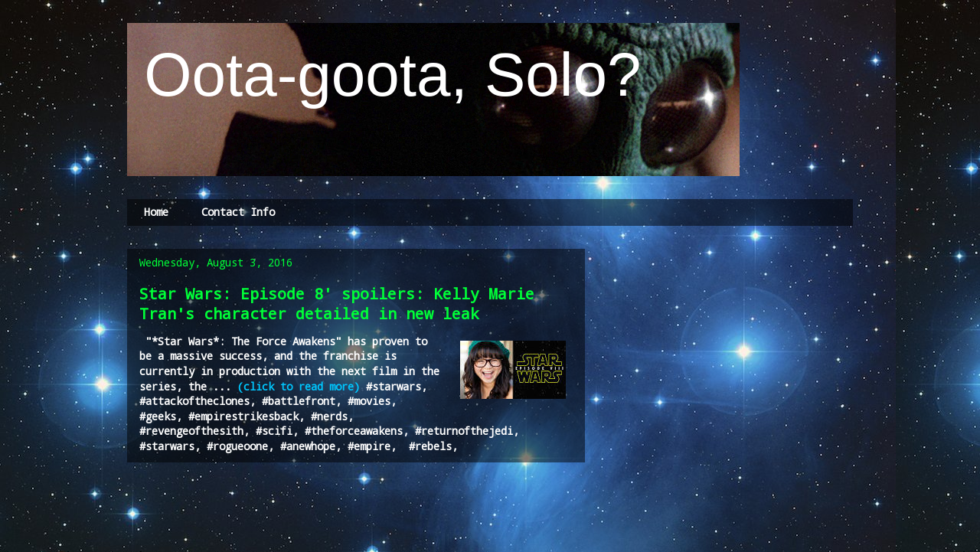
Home (156, 212)
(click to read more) (299, 386)
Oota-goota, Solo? (384, 75)
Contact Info (238, 212)
